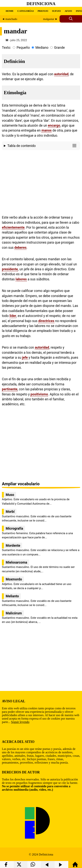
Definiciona (41, 4)
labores (21, 279)
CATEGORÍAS (25, 11)
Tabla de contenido (43, 145)
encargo (54, 125)
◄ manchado (10, 19)
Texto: (6, 48)
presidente (10, 269)
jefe (25, 358)
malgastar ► (51, 19)
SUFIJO (56, 11)
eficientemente (13, 227)
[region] (41, 182)
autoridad (61, 74)
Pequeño (23, 48)
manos (47, 130)
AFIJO (68, 11)
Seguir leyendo (20, 722)
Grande (59, 48)
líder (13, 316)
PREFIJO (43, 11)
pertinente (10, 389)
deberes (21, 248)
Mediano (42, 48)
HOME (10, 11)
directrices (46, 321)
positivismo (39, 394)
